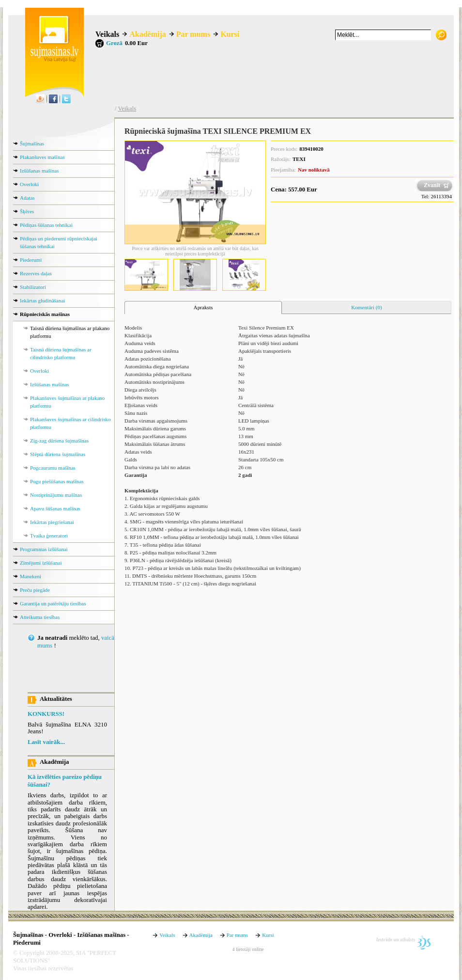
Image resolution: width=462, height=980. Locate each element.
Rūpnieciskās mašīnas (45, 314)
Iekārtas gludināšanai (42, 300)
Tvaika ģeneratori (49, 536)
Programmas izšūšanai (44, 549)
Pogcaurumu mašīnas (53, 468)
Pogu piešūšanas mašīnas (57, 481)
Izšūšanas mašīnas (39, 171)
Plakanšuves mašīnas (42, 157)
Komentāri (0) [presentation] (367, 307)
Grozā (114, 43)
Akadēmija (148, 34)
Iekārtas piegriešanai (52, 522)
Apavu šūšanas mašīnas (55, 508)
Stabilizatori (33, 287)
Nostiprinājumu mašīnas (56, 495)
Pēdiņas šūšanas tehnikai (46, 225)
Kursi (230, 34)
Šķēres (27, 211)
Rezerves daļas (36, 273)
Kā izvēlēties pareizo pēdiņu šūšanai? (65, 781)
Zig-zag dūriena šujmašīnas (59, 441)
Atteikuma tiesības (40, 617)
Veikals (107, 34)
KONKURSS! (46, 714)
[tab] (203, 308)
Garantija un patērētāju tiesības (53, 603)
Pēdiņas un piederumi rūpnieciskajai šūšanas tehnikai (59, 242)
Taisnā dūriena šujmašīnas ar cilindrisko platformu (61, 353)
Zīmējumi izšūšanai (41, 563)
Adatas (27, 198)
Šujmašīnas (32, 143)
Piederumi (31, 260)
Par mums (193, 34)
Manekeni (31, 576)
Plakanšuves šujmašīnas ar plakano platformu (67, 402)
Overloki (29, 184)
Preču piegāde (35, 590)
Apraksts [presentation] (203, 307)
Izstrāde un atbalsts (396, 940)
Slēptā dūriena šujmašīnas (58, 454)
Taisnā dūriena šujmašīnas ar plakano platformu (70, 332)
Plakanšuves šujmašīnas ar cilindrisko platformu (70, 423)
